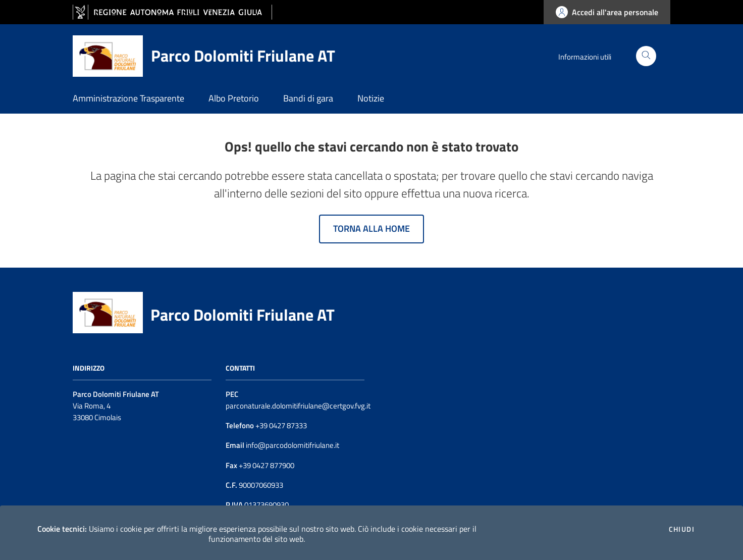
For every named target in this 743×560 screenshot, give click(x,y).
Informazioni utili (585, 57)
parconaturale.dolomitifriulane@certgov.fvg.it (298, 406)
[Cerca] (646, 56)
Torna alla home (371, 228)
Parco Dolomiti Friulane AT (243, 315)
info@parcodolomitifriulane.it (292, 445)
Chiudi (682, 529)
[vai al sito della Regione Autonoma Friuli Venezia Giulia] (172, 12)
